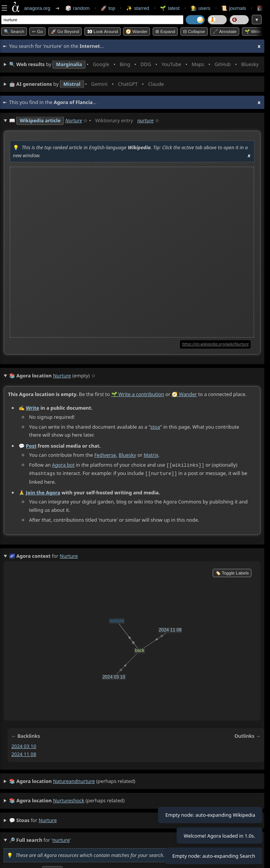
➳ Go (37, 32)
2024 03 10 (24, 745)
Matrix (151, 455)
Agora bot (63, 465)
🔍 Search (14, 32)
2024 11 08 (24, 753)
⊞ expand (165, 32)
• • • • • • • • (135, 65)
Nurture (74, 120)
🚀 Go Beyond (65, 32)
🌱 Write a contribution (138, 394)
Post (31, 446)
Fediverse (105, 455)
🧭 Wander (137, 32)
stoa (155, 427)
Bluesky (127, 455)
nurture (146, 120)
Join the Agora (43, 492)
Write (32, 408)
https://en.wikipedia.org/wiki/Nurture (215, 344)
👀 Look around (103, 32)
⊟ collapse (194, 32)
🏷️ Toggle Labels (232, 572)
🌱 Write (253, 32)
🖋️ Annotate (225, 32)
